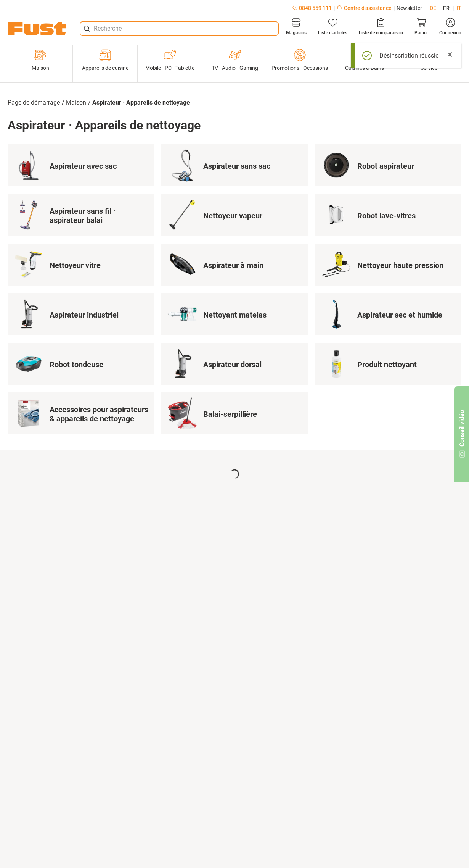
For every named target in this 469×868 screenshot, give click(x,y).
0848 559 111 (312, 8)
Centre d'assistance (364, 8)
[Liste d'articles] (333, 27)
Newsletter (409, 8)
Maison (40, 60)
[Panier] (421, 27)
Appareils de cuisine (105, 60)
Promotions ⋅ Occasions (300, 60)
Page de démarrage (34, 102)
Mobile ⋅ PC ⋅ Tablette (170, 60)
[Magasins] (296, 27)
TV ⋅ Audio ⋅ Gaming (235, 60)
